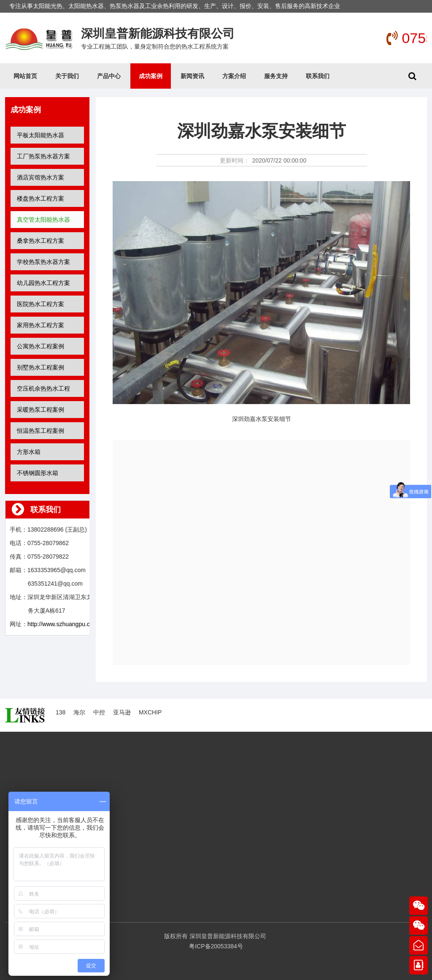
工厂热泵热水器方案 (43, 156)
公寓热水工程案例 (40, 346)
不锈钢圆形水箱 (38, 473)
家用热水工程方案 (40, 325)
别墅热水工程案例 (40, 367)
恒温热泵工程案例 (40, 431)
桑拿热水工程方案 (40, 241)
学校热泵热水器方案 (43, 262)
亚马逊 (122, 712)
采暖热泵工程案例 (40, 410)
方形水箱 (29, 452)
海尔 (79, 712)
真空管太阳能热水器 (43, 220)
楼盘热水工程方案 (40, 198)
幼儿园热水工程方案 (43, 283)
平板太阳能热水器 (40, 135)
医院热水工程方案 (40, 304)
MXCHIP (150, 712)
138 (61, 712)
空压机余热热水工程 (43, 388)
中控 (99, 712)
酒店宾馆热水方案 (40, 177)
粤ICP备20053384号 (216, 946)
